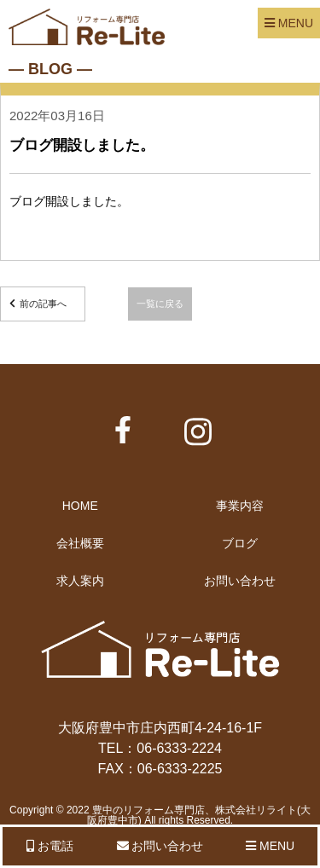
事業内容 (240, 506)
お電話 (50, 846)
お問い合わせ (240, 581)
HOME (80, 506)
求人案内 (80, 581)
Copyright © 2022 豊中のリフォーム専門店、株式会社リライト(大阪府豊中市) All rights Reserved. (160, 815)
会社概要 (80, 543)
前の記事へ (43, 304)
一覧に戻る (160, 304)
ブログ (240, 543)
